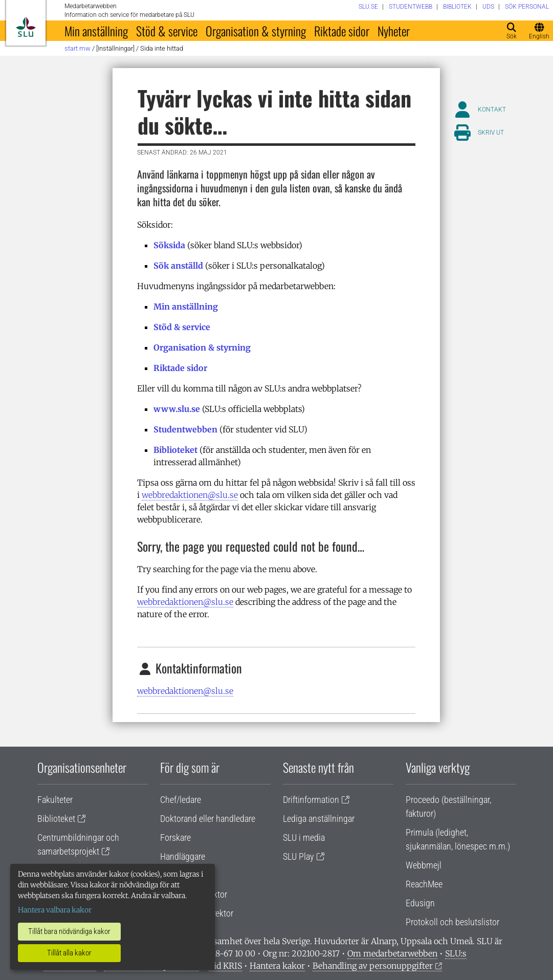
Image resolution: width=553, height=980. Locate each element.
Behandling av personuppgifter (373, 966)
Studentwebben (185, 429)
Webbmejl (424, 865)
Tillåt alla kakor (69, 953)
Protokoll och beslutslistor (452, 922)
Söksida (169, 245)
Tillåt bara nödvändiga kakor (69, 931)
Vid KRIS (225, 966)
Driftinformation (311, 800)
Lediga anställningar (319, 819)
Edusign (420, 903)
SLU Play (298, 856)
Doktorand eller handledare (208, 819)
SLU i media (304, 837)
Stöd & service (167, 31)
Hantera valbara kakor (55, 910)
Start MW (78, 48)
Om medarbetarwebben (392, 953)
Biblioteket (175, 450)
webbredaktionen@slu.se (190, 495)
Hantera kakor (277, 966)
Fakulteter (55, 800)
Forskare (175, 837)
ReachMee (424, 884)
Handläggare (183, 856)
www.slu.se (177, 409)
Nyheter (394, 31)
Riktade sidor (342, 31)
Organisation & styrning (256, 31)
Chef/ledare (181, 800)
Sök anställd (178, 266)
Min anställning (96, 31)
